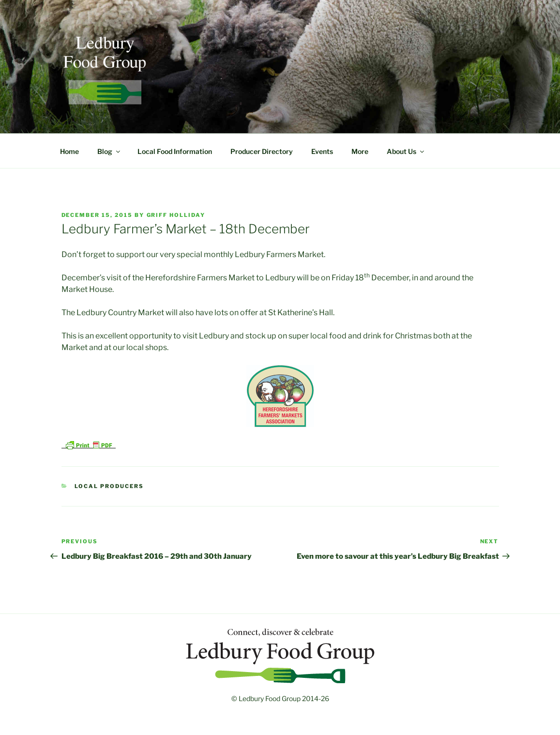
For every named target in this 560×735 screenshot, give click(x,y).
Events (322, 151)
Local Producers (109, 486)
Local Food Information (175, 151)
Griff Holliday (176, 215)
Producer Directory (262, 151)
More (360, 151)
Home (69, 151)
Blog (109, 151)
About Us (406, 151)
